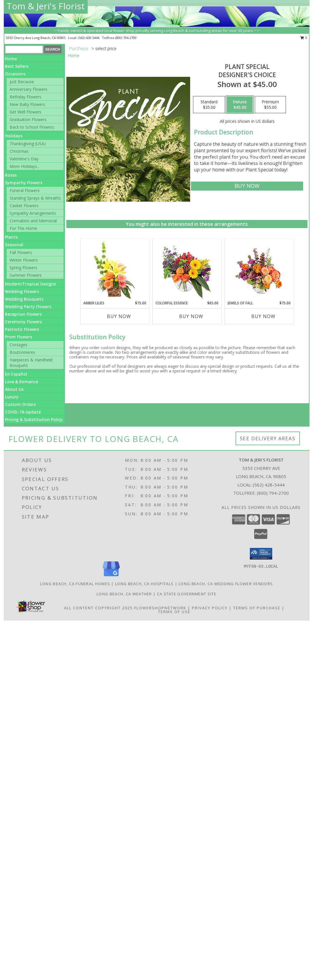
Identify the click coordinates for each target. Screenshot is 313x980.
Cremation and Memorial (33, 221)
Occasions (15, 74)
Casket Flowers (24, 206)
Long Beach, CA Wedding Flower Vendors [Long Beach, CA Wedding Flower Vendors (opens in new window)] (226, 584)
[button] (261, 554)
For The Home (23, 228)
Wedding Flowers (22, 291)
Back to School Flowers (32, 127)
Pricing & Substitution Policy (34, 419)
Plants (11, 237)
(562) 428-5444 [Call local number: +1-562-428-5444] (89, 38)
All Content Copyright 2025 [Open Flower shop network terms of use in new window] (98, 608)
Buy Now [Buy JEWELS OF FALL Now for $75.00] (263, 316)
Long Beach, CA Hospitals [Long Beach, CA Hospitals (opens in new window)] (144, 584)
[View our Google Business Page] (111, 577)
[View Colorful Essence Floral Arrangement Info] (187, 270)
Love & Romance (22, 382)
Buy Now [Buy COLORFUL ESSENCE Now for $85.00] (191, 316)
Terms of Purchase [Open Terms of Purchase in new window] (257, 608)
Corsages (18, 345)
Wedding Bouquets (24, 299)
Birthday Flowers (25, 97)
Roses (11, 175)
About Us (14, 389)
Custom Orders (20, 404)
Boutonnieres (22, 352)
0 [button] (304, 38)
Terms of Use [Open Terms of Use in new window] (174, 612)
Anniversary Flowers (29, 89)
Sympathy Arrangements (33, 213)
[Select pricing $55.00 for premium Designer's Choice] (270, 105)
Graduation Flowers (28, 119)
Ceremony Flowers (23, 322)
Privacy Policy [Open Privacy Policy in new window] (210, 608)
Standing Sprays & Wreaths (35, 198)
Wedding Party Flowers (28, 307)
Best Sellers (17, 66)
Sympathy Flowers (24, 183)
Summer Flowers (26, 275)
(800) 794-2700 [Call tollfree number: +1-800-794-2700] (126, 38)
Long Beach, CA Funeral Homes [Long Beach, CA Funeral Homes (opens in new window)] (75, 584)
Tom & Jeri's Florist (46, 6)
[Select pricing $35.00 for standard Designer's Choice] (209, 105)
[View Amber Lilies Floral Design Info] (115, 270)
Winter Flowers (24, 260)
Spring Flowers (23, 268)
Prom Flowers (18, 337)
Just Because (22, 82)
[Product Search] (24, 49)
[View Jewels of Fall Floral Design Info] (259, 270)
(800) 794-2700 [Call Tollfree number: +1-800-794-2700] (273, 493)
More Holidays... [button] (25, 166)
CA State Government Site (187, 594)
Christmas (19, 151)
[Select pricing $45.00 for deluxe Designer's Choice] (240, 105)
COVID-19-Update (23, 412)
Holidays (14, 136)
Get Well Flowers (25, 112)
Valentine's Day (24, 159)
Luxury (12, 397)
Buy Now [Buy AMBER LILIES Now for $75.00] (119, 316)
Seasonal (14, 245)
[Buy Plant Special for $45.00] (247, 186)
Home (11, 59)
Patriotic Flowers (22, 329)
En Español (16, 374)
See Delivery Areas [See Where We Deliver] (268, 438)
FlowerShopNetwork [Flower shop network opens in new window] (160, 608)
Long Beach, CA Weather (124, 594)
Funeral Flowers (25, 190)
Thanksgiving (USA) (28, 144)
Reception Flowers (23, 314)
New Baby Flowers (27, 104)
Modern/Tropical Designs (30, 284)
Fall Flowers (21, 252)
